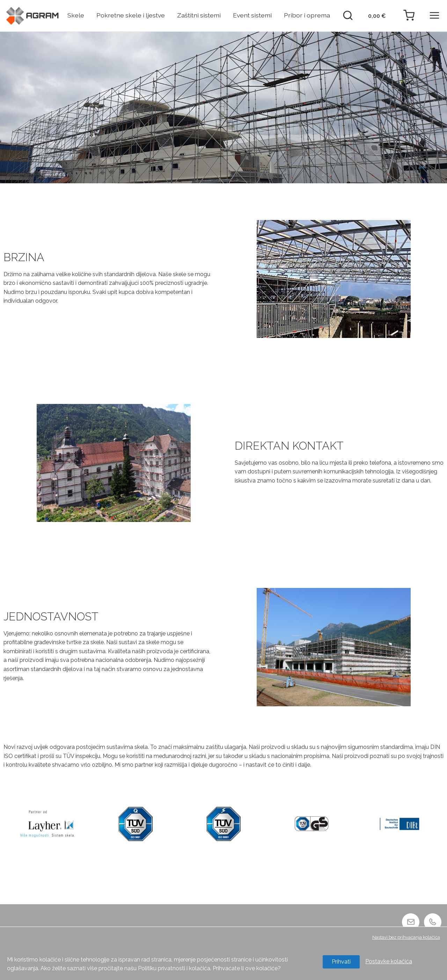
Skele (76, 15)
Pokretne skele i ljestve (131, 15)
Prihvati (341, 962)
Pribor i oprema (307, 15)
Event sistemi (252, 15)
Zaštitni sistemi (199, 15)
